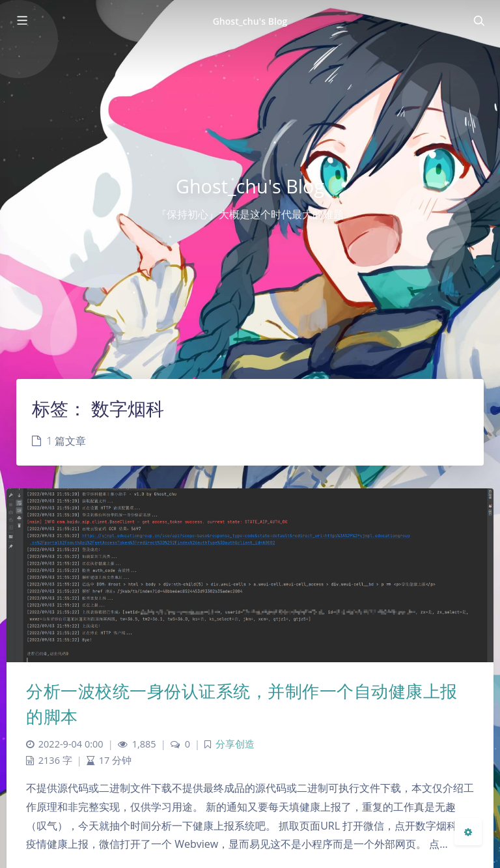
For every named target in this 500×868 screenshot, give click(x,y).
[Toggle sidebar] (21, 21)
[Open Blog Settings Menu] (468, 832)
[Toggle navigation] (479, 21)
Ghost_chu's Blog (250, 21)
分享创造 (235, 744)
